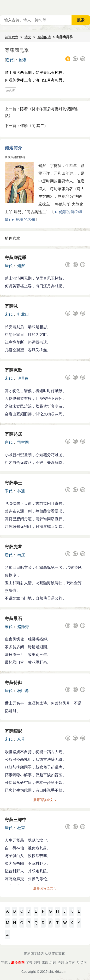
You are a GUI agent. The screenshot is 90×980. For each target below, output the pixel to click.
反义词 (82, 962)
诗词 (61, 962)
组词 (53, 962)
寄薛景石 (13, 619)
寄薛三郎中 (16, 820)
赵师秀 (23, 627)
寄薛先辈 (13, 547)
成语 (45, 962)
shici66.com (57, 972)
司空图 (23, 442)
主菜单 (86, 7)
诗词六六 (12, 37)
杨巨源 (23, 691)
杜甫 (21, 828)
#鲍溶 (11, 91)
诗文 (28, 37)
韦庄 (21, 555)
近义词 (70, 962)
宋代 (9, 314)
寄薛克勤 (13, 370)
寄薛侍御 (13, 683)
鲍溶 (22, 60)
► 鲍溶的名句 (23, 220)
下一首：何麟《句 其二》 (26, 126)
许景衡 (23, 378)
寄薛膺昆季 (16, 258)
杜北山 (23, 314)
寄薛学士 (13, 483)
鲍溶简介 (13, 148)
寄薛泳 (11, 306)
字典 (29, 962)
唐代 (10, 60)
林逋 (21, 491)
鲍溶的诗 (44, 37)
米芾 (21, 739)
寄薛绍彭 (13, 731)
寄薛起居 (13, 434)
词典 (37, 962)
